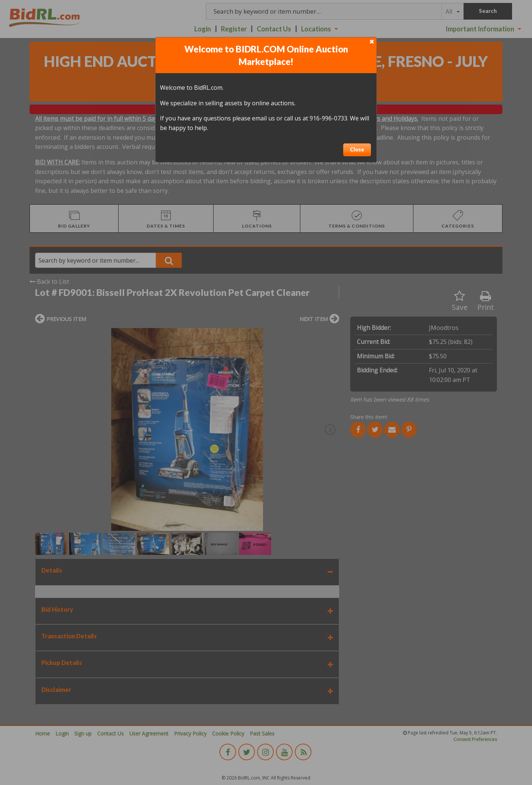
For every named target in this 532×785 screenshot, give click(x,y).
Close (357, 149)
